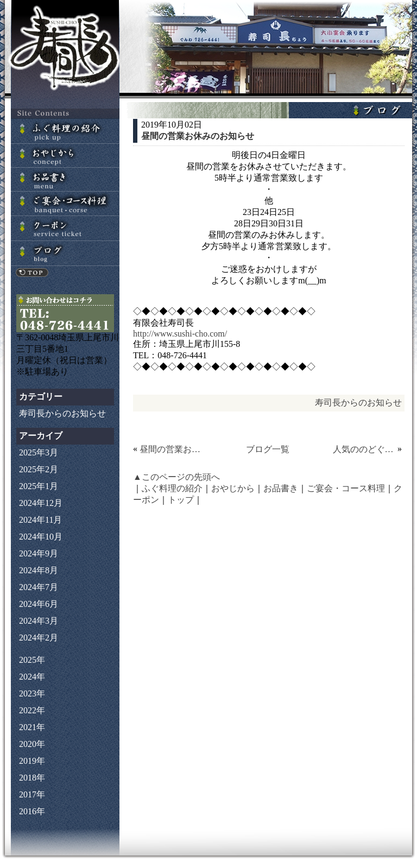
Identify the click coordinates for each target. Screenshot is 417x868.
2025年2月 (39, 469)
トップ (181, 500)
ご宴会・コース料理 (346, 488)
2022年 (32, 710)
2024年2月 (39, 638)
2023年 (32, 693)
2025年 (32, 660)
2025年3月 (39, 452)
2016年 (32, 811)
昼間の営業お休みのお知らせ (171, 449)
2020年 (32, 744)
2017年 (32, 794)
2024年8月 (39, 570)
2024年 (32, 677)
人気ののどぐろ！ (364, 449)
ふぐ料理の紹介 (172, 488)
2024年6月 (39, 604)
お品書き (281, 488)
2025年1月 (39, 486)
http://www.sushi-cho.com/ (180, 334)
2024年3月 (39, 621)
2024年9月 (39, 553)
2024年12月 (41, 503)
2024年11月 (40, 520)
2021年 (32, 727)
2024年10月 (41, 537)
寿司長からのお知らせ (62, 413)
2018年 (32, 778)
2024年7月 (39, 587)
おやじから (233, 488)
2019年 (32, 761)
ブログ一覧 (268, 449)
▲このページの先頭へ (176, 477)
